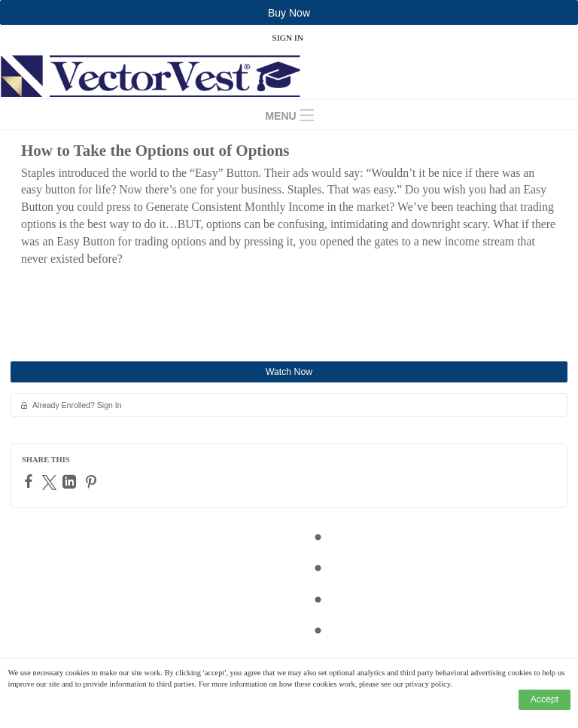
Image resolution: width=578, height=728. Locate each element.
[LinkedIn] (71, 482)
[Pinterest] (93, 482)
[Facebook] (30, 481)
